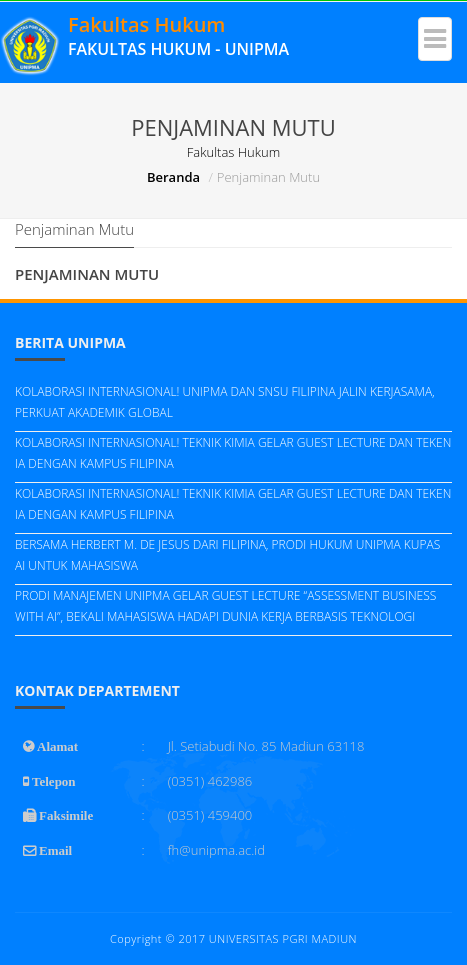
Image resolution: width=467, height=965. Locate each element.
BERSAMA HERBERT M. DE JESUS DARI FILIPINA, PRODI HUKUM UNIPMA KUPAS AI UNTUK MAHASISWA (227, 555)
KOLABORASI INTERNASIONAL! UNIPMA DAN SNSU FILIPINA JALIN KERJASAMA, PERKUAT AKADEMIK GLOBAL (225, 402)
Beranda (173, 177)
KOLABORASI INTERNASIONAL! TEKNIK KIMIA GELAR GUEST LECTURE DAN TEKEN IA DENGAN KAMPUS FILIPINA (233, 453)
